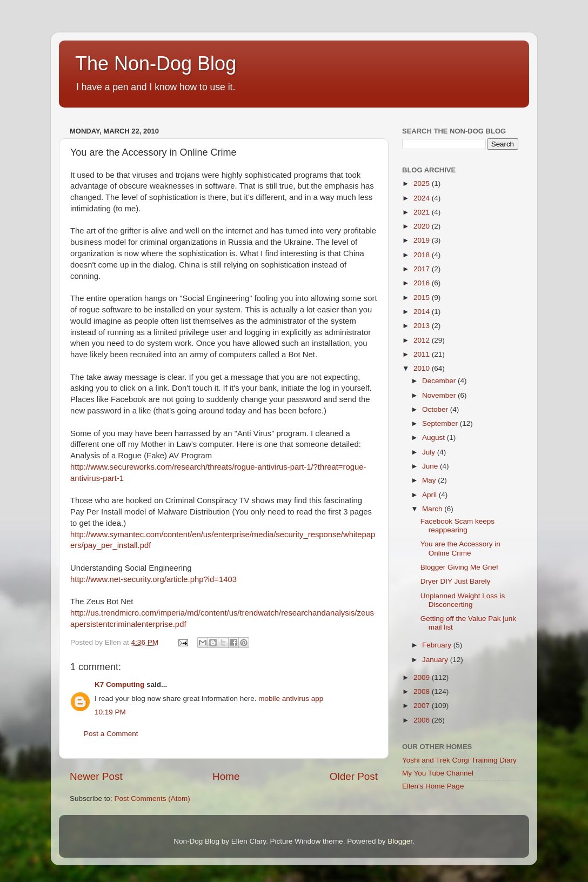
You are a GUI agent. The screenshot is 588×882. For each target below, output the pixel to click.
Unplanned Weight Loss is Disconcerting (463, 600)
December (440, 381)
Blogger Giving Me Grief (459, 567)
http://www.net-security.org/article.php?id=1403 (153, 579)
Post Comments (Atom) (152, 799)
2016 (423, 283)
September (441, 423)
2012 (423, 340)
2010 (423, 368)
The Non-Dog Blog (156, 64)
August (435, 437)
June (431, 466)
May (430, 480)
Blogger (400, 841)
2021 (423, 212)
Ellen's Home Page (433, 786)
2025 (423, 183)
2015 (423, 298)
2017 (423, 269)
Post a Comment (111, 734)
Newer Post (96, 776)
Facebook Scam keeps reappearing (457, 526)
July (430, 452)
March (433, 509)
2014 (423, 312)
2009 (423, 677)
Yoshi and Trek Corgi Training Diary (459, 760)
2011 (423, 354)
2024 (423, 198)
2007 (423, 706)
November (440, 395)
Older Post (354, 776)
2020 (423, 226)
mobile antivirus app (291, 699)
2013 (423, 326)
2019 (423, 240)
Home (226, 776)
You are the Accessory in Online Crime (460, 548)
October (436, 409)
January (436, 660)
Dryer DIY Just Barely (456, 581)
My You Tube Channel (438, 773)
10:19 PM (110, 712)
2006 (423, 720)
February (438, 645)
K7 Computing (119, 684)
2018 (423, 255)
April (430, 495)
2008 (423, 691)
